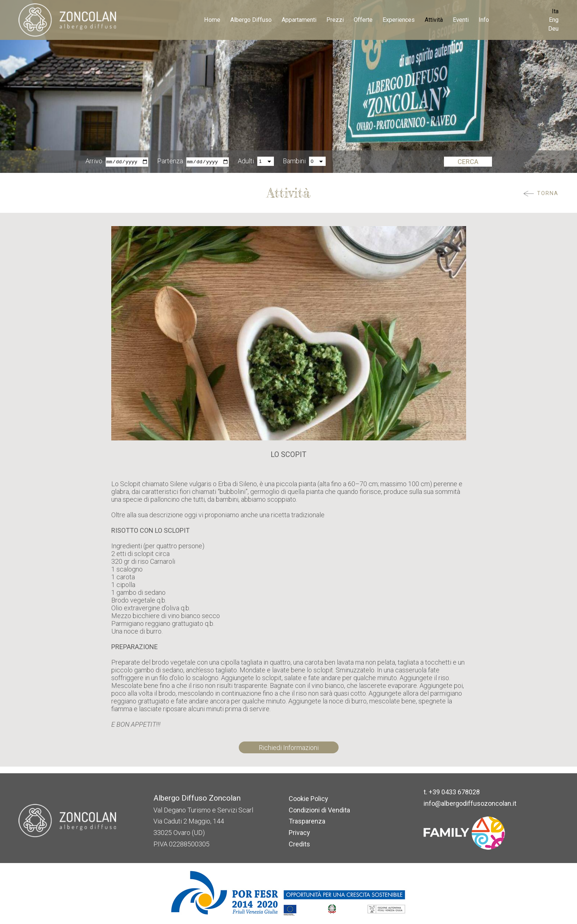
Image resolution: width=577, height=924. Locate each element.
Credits (299, 844)
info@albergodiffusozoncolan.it (470, 803)
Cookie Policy (308, 799)
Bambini (294, 161)
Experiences (399, 20)
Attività (434, 20)
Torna (548, 193)
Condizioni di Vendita (319, 810)
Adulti (246, 161)
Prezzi (335, 20)
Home (212, 20)
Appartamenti (299, 20)
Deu (553, 29)
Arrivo (94, 161)
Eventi (461, 20)
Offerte (363, 20)
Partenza (170, 161)
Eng (554, 20)
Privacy (299, 833)
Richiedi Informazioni (289, 748)
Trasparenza (307, 821)
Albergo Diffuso (251, 20)
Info (484, 20)
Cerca (468, 162)
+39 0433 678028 (454, 792)
